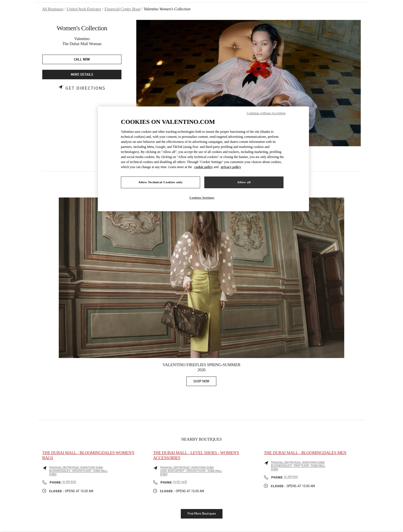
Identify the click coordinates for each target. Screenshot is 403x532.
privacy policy (231, 167)
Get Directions (85, 88)
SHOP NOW (205, 382)
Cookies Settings (202, 198)
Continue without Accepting (266, 113)
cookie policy (203, 167)
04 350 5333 (69, 482)
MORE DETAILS (82, 75)
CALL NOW (82, 60)
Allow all (244, 182)
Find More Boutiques (202, 514)
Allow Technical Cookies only (160, 182)
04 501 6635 (180, 482)
